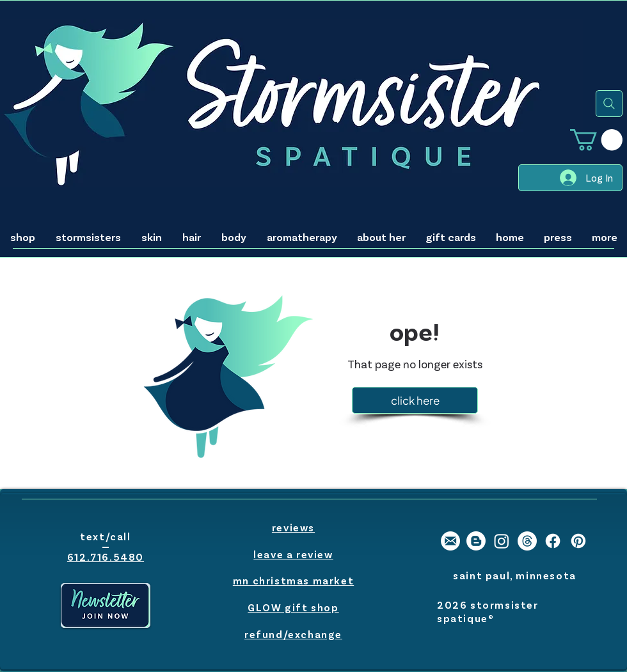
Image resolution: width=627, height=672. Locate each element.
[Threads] (527, 541)
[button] (596, 140)
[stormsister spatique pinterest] (578, 541)
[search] (609, 104)
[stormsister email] (450, 541)
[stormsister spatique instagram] (502, 541)
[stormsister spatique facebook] (553, 541)
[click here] (415, 400)
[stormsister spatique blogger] (476, 541)
